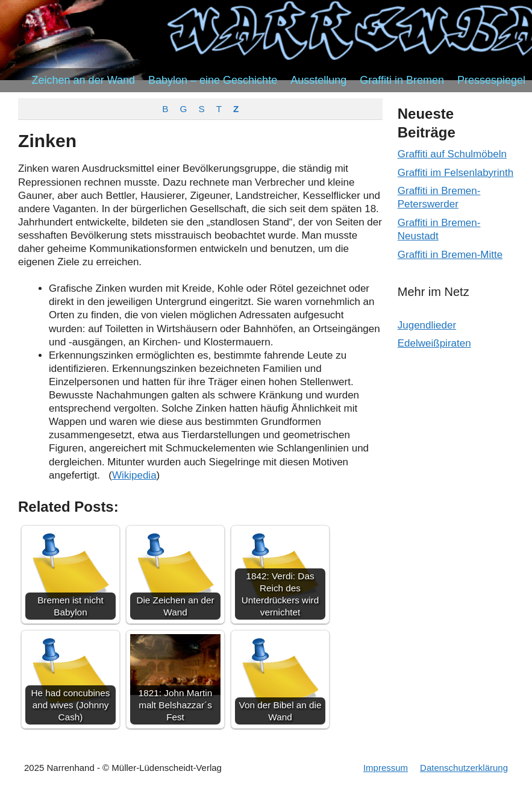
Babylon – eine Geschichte (213, 80)
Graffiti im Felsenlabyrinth (455, 173)
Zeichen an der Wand (83, 80)
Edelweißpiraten (434, 343)
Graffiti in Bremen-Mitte (450, 255)
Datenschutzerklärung (464, 768)
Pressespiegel (491, 80)
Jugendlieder (427, 325)
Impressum (386, 768)
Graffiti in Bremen (402, 80)
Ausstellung (318, 80)
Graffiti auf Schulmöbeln (452, 154)
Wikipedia (134, 475)
